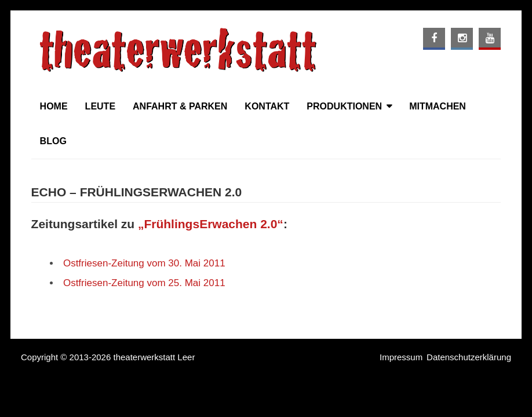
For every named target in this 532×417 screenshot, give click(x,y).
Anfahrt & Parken (180, 106)
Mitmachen (438, 106)
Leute (100, 106)
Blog (53, 141)
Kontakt (267, 106)
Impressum (401, 357)
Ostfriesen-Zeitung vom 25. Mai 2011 (144, 283)
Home (54, 106)
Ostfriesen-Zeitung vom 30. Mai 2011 (144, 263)
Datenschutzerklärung (469, 357)
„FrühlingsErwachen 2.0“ (211, 224)
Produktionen (344, 106)
